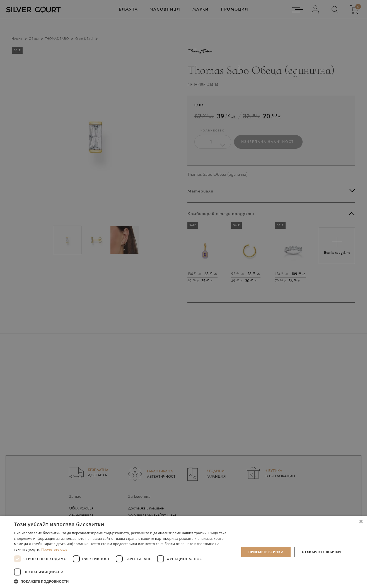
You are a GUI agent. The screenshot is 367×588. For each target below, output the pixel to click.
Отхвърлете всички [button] (321, 552)
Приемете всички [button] (266, 552)
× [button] (361, 522)
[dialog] (183, 294)
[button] (123, 581)
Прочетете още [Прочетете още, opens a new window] (54, 549)
